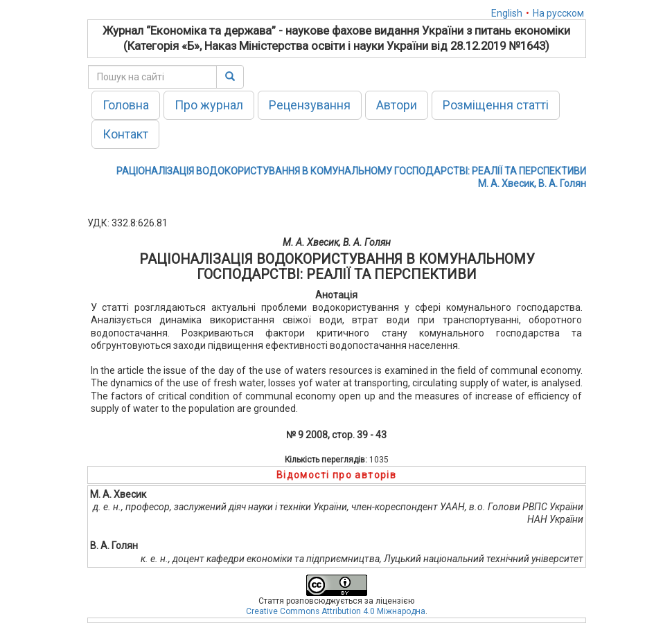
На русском (558, 13)
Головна (126, 105)
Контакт (125, 134)
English (507, 13)
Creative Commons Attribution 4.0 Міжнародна (336, 611)
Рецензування (310, 105)
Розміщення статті (496, 105)
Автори (397, 105)
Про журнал (209, 105)
